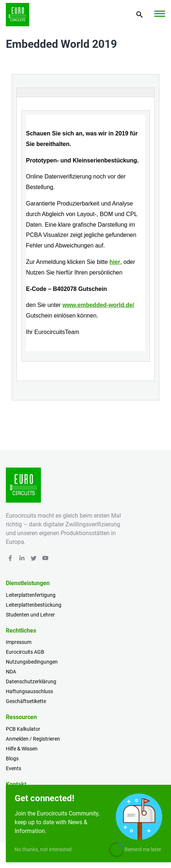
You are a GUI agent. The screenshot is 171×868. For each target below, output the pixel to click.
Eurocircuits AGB (25, 652)
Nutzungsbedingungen (32, 662)
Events (14, 768)
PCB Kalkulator (23, 729)
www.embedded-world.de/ (98, 305)
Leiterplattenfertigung (31, 595)
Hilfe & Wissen (22, 749)
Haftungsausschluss (29, 691)
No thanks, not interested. (44, 849)
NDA (11, 672)
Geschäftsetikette (26, 701)
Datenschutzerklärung (31, 681)
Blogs (12, 758)
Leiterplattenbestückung (34, 605)
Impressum (19, 642)
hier (115, 262)
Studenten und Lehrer (30, 615)
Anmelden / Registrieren (33, 739)
